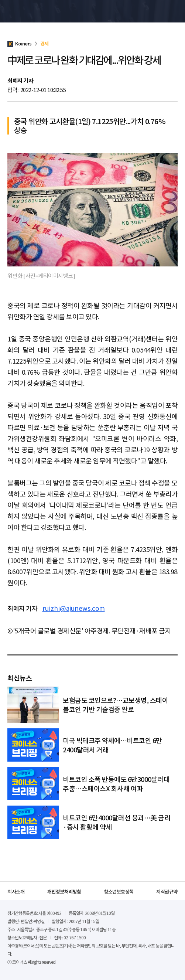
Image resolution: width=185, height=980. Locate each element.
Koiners (24, 11)
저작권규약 (167, 891)
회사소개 (16, 891)
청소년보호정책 (119, 891)
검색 (160, 11)
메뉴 (174, 11)
